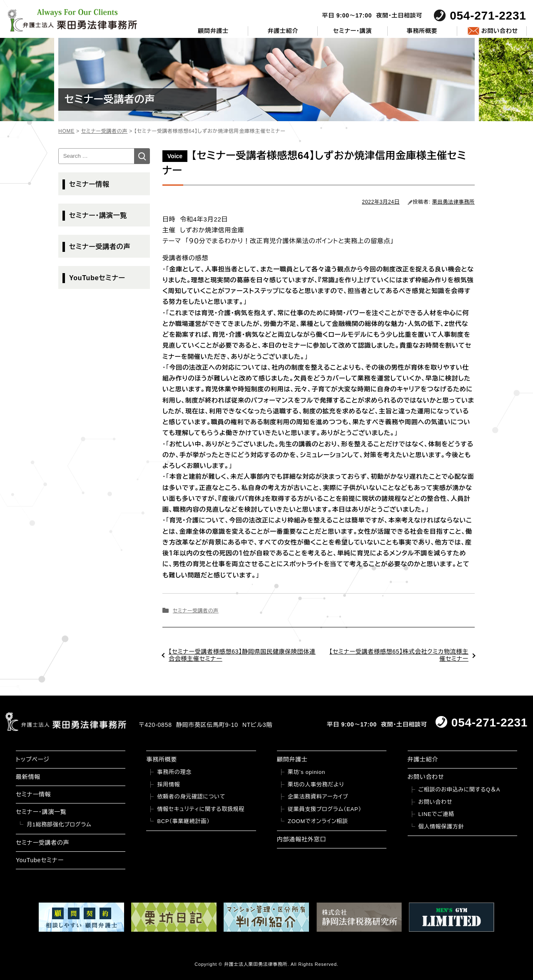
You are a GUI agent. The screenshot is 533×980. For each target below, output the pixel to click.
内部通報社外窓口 (301, 839)
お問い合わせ (500, 31)
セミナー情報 (89, 184)
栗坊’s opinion (306, 772)
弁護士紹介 (283, 31)
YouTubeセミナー (97, 278)
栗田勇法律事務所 (453, 202)
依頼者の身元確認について (191, 797)
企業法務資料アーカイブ (318, 797)
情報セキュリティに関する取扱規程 (201, 809)
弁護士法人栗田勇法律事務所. (257, 964)
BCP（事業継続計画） (183, 821)
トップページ (33, 759)
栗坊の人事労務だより (316, 785)
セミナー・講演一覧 (98, 215)
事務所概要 (422, 31)
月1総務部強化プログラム (59, 825)
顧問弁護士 (213, 31)
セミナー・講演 (352, 31)
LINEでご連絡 (436, 814)
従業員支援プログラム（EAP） (325, 809)
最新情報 (28, 777)
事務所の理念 (174, 772)
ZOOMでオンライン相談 (318, 821)
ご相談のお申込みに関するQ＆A (460, 790)
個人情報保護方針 (441, 827)
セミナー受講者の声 (196, 611)
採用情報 (168, 785)
